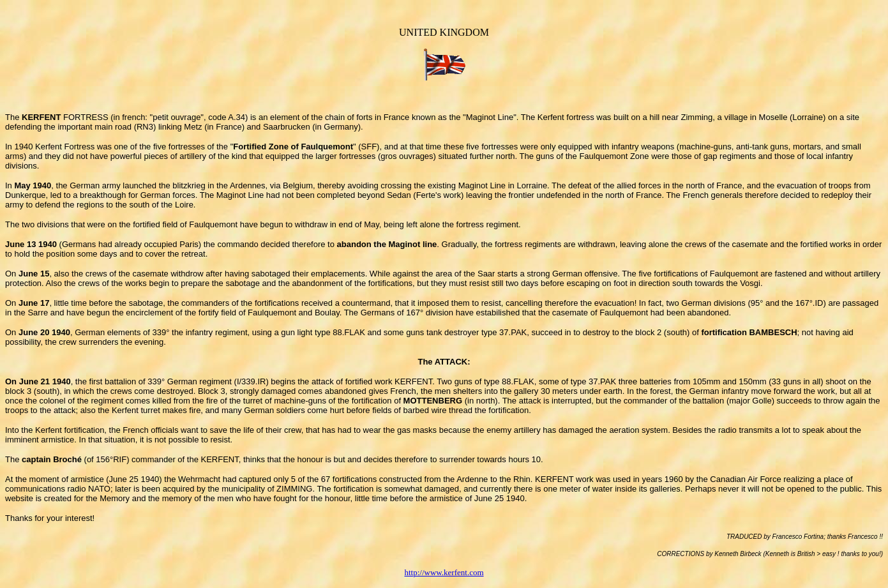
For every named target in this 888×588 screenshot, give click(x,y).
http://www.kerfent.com (444, 572)
